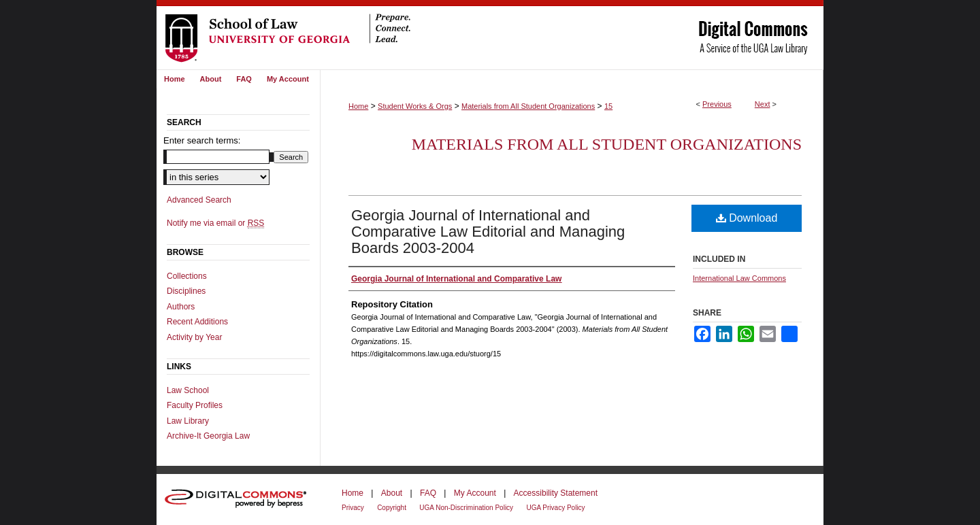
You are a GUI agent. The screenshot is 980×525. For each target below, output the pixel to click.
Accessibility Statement (556, 493)
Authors (181, 307)
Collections (187, 276)
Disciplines (186, 291)
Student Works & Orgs (415, 106)
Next (763, 104)
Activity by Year (194, 337)
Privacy (353, 508)
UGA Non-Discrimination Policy (466, 508)
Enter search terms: (202, 140)
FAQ (428, 493)
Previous (717, 104)
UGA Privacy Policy (555, 508)
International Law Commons (739, 278)
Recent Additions (197, 322)
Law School (188, 390)
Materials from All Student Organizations (528, 106)
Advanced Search (199, 200)
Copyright (392, 508)
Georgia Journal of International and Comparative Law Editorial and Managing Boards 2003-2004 (488, 232)
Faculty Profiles (195, 405)
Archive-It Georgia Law (208, 436)
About (392, 493)
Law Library (188, 421)
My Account (475, 493)
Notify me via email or (215, 223)
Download (747, 218)
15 (608, 106)
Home (358, 106)
